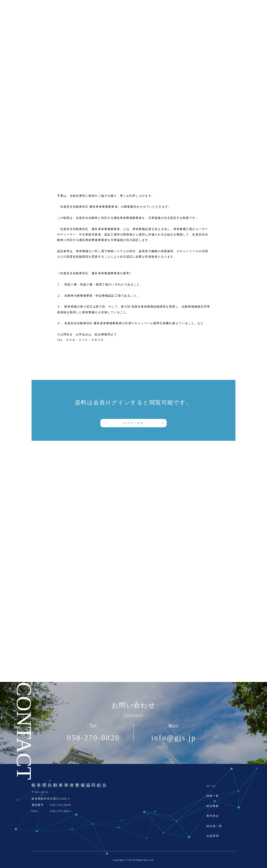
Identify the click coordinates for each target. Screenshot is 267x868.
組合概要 (213, 806)
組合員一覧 (214, 826)
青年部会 (213, 816)
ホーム (211, 786)
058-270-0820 (93, 738)
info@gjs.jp (174, 738)
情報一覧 (213, 796)
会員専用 (213, 836)
